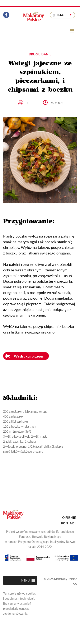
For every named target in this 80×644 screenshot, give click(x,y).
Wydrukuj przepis (29, 356)
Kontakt (69, 523)
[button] (25, 580)
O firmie (69, 517)
